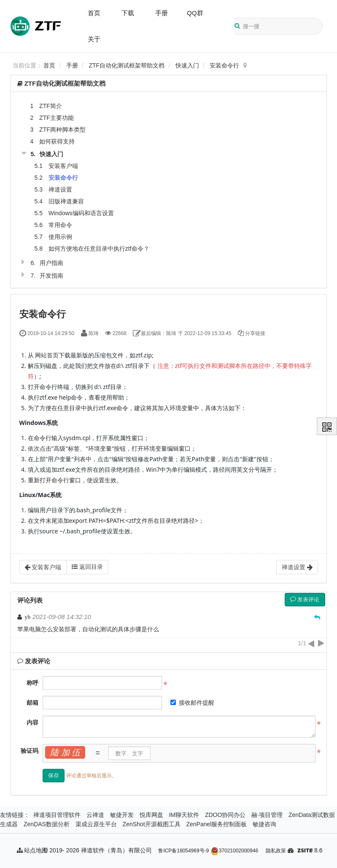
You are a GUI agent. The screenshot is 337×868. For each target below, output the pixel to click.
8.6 (310, 851)
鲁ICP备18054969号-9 (183, 851)
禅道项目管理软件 (57, 815)
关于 (94, 39)
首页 (94, 13)
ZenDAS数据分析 (47, 824)
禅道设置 (60, 189)
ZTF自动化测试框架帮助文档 (127, 65)
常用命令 (60, 225)
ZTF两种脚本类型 (62, 130)
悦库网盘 (151, 815)
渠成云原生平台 (96, 824)
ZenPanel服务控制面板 (216, 824)
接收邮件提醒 (192, 703)
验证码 (30, 751)
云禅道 (95, 815)
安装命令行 (224, 65)
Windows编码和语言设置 (81, 213)
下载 (128, 13)
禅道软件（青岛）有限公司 (116, 850)
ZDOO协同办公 (225, 815)
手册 (162, 13)
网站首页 (47, 355)
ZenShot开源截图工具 (152, 824)
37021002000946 (234, 851)
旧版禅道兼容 (66, 201)
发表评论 (305, 599)
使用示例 (60, 237)
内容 (32, 722)
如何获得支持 (57, 141)
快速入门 (187, 65)
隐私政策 (276, 851)
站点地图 (32, 850)
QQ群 (195, 13)
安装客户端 (63, 166)
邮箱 (32, 703)
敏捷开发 (122, 815)
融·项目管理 (267, 815)
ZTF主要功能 (57, 118)
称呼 (32, 683)
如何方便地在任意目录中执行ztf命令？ (99, 249)
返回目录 (87, 567)
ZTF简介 (51, 106)
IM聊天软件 (184, 815)
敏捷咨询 (264, 824)
